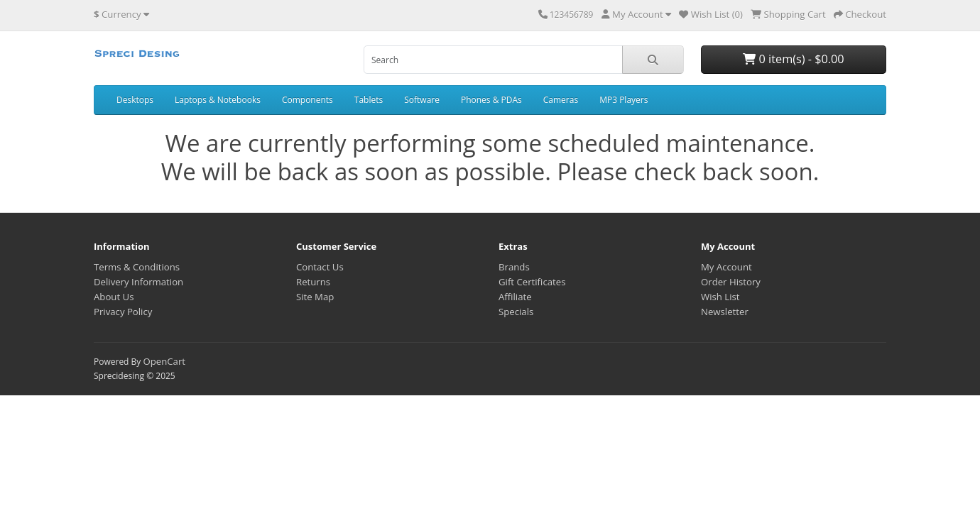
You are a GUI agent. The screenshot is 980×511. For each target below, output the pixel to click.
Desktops (135, 100)
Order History (731, 282)
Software (422, 100)
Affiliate (515, 297)
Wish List (720, 297)
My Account (726, 267)
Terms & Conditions (137, 267)
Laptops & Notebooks (218, 100)
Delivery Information (138, 282)
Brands (514, 267)
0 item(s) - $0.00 (793, 59)
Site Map (315, 297)
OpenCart (164, 361)
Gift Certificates (532, 282)
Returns (313, 282)
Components (307, 100)
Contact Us (320, 267)
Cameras (561, 100)
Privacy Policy (123, 312)
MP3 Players (624, 100)
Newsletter (725, 312)
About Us (114, 297)
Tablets (369, 100)
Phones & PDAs (491, 100)
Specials (516, 312)
